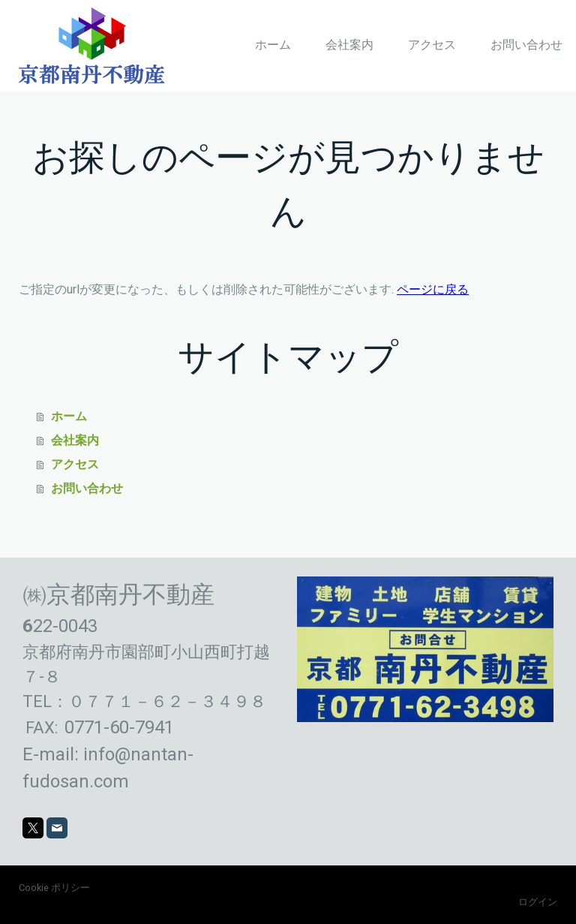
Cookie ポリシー (54, 888)
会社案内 (349, 45)
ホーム (273, 45)
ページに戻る (433, 289)
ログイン (538, 902)
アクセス (432, 45)
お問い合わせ (526, 45)
